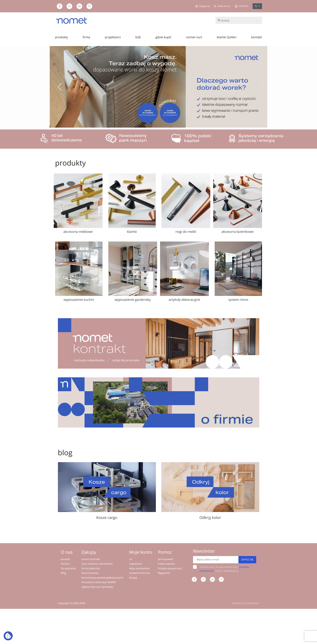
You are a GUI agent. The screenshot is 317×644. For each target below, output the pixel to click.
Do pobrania (68, 568)
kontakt (256, 37)
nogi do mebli (186, 232)
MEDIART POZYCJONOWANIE (246, 603)
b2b (138, 37)
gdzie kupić (163, 37)
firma (86, 37)
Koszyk (133, 578)
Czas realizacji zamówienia (97, 564)
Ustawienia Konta (139, 573)
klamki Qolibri (227, 37)
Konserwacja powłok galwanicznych (102, 578)
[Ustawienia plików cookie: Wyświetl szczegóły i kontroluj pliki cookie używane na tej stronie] (8, 636)
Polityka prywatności (170, 568)
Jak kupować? (166, 559)
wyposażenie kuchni (79, 300)
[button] (60, 87)
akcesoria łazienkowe (237, 232)
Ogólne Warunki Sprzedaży (97, 587)
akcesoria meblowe (78, 232)
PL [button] (256, 6)
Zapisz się (247, 560)
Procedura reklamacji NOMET (99, 582)
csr (131, 559)
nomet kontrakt (91, 559)
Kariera (65, 564)
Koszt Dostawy (90, 573)
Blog (64, 573)
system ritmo (238, 300)
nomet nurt (194, 37)
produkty (62, 37)
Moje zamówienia (139, 568)
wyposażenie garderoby (133, 300)
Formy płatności (91, 568)
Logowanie (135, 564)
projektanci (113, 37)
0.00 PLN (241, 6)
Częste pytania (166, 564)
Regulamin (164, 573)
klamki (132, 232)
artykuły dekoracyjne (184, 300)
